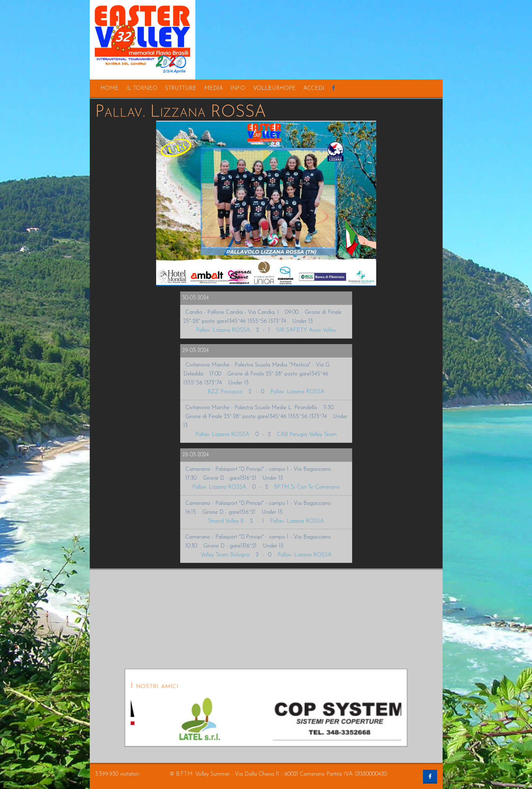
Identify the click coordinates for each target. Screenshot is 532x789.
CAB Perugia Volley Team (307, 435)
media (214, 88)
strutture (181, 88)
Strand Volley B (226, 521)
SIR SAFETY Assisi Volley (306, 330)
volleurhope (274, 88)
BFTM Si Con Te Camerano (307, 487)
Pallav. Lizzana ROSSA (223, 330)
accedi (314, 88)
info (238, 88)
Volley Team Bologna (225, 555)
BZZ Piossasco (225, 392)
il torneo (142, 88)
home (110, 88)
